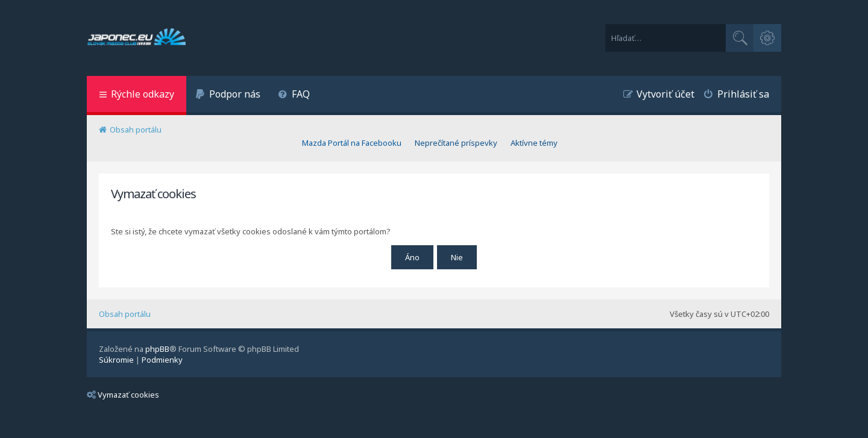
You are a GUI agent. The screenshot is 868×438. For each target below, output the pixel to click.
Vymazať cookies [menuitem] (123, 395)
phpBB (157, 349)
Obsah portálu (125, 314)
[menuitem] (228, 95)
